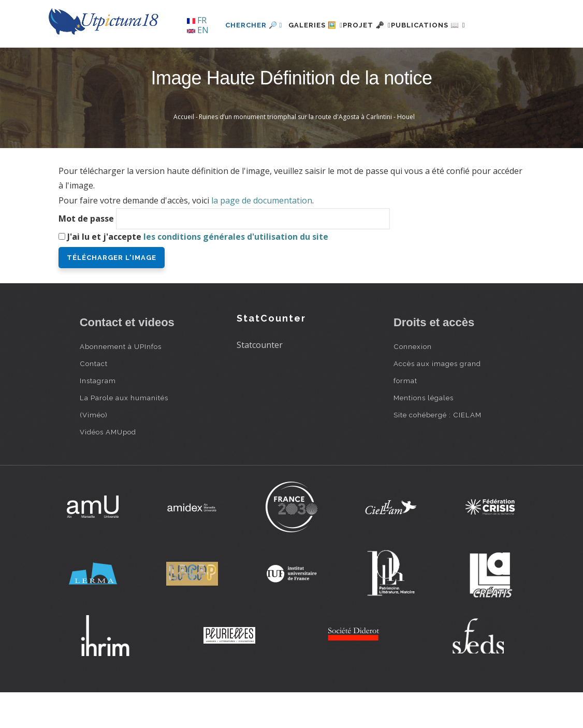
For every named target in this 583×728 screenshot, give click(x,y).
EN (198, 30)
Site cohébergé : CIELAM (438, 450)
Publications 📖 (427, 60)
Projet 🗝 (353, 60)
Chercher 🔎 (222, 60)
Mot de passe (86, 254)
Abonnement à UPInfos (121, 382)
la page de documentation (262, 236)
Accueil (184, 152)
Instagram (98, 416)
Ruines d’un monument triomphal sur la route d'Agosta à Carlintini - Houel (307, 152)
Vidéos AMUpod (108, 467)
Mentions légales (424, 433)
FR (197, 20)
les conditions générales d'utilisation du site (236, 272)
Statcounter (260, 381)
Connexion (413, 382)
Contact (94, 399)
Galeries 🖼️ (290, 60)
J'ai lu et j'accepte (198, 272)
